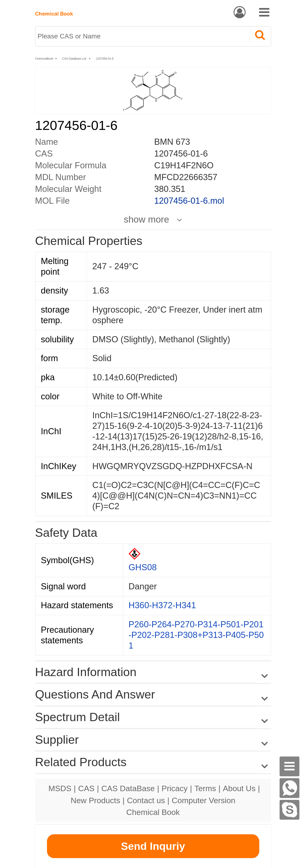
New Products (96, 800)
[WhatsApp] (289, 788)
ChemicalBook (44, 59)
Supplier (57, 740)
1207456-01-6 (105, 59)
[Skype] (289, 810)
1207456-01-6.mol (189, 201)
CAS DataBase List (75, 59)
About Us (239, 788)
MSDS (60, 788)
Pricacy (175, 788)
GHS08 (143, 567)
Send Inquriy (153, 846)
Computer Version (204, 800)
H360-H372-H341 (162, 605)
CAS (86, 788)
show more (147, 219)
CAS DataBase (128, 788)
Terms (205, 788)
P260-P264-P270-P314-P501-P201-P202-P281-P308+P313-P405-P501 (196, 635)
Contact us (146, 800)
